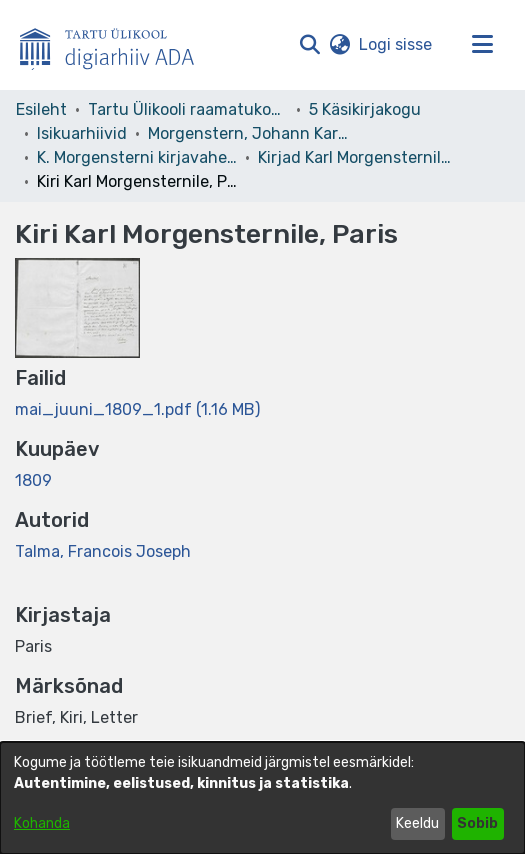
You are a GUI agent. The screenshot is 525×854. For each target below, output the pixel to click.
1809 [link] (33, 480)
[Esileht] (115, 45)
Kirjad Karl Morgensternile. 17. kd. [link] (358, 157)
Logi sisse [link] (396, 44)
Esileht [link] (41, 109)
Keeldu (417, 823)
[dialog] (262, 798)
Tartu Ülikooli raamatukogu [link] (188, 109)
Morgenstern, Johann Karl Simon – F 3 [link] (248, 133)
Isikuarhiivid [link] (82, 133)
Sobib (477, 823)
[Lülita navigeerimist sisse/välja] (482, 45)
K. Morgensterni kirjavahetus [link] (137, 157)
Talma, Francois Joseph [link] (103, 551)
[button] (309, 45)
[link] (137, 409)
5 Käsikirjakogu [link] (365, 109)
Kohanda (42, 823)
